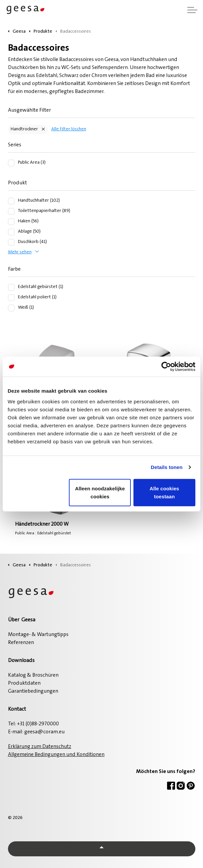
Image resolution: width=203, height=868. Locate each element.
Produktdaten (24, 683)
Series (15, 145)
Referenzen (21, 643)
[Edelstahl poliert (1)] (11, 298)
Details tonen (167, 467)
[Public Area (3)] (11, 163)
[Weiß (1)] (11, 308)
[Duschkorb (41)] (11, 242)
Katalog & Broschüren (33, 675)
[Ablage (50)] (11, 232)
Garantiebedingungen (33, 691)
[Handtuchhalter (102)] (11, 201)
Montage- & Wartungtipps (38, 635)
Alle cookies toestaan (165, 492)
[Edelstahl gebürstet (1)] (11, 287)
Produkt (17, 183)
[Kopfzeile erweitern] (192, 10)
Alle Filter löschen (69, 129)
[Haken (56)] (11, 222)
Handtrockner (24, 129)
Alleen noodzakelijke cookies (100, 492)
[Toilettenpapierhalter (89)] (11, 211)
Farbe (14, 269)
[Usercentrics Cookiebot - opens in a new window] (166, 367)
